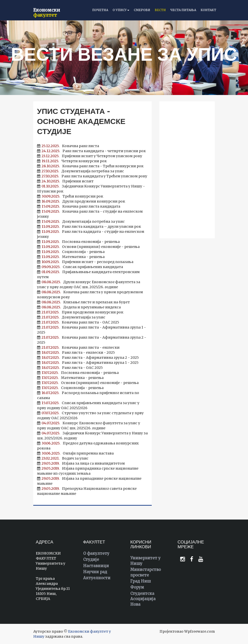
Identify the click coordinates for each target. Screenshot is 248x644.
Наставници (96, 566)
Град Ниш (141, 581)
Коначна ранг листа (68, 146)
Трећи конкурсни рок (70, 196)
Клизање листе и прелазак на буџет (83, 302)
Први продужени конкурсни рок (80, 312)
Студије (91, 559)
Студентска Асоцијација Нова (143, 599)
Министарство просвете (146, 572)
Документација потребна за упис (81, 171)
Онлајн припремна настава (75, 453)
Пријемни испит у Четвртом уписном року (90, 156)
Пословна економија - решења (78, 242)
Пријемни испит (65, 181)
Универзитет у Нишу (145, 561)
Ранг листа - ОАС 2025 (70, 368)
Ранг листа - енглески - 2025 (76, 352)
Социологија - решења (71, 252)
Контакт (208, 10)
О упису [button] (121, 10)
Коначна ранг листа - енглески (78, 347)
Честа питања (183, 10)
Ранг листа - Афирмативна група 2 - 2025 (88, 358)
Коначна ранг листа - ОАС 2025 (78, 322)
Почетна (100, 10)
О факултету (96, 553)
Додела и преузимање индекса (79, 307)
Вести (160, 10)
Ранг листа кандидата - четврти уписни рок (91, 151)
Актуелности (97, 578)
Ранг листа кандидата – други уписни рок (89, 227)
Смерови (142, 10)
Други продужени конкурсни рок (81, 201)
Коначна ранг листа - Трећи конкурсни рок (90, 166)
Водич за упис (63, 458)
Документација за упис (71, 317)
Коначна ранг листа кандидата (79, 206)
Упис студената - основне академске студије (81, 121)
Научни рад (95, 572)
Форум (137, 587)
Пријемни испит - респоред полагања (85, 262)
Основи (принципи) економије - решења (88, 247)
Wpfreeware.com (199, 631)
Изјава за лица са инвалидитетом (81, 463)
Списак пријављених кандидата (80, 267)
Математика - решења (71, 257)
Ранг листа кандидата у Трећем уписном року (92, 176)
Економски (47, 12)
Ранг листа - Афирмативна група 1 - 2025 (88, 363)
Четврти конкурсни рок (72, 161)
